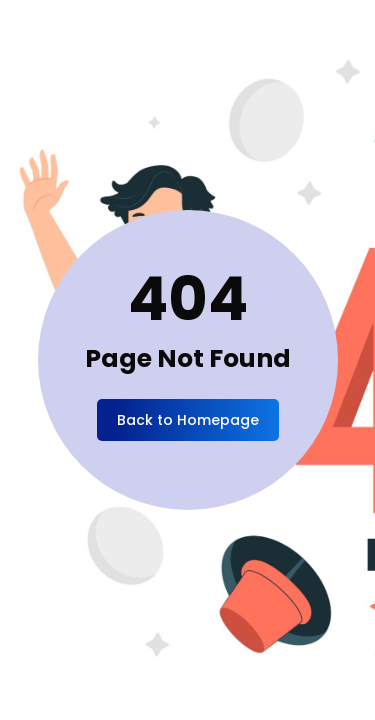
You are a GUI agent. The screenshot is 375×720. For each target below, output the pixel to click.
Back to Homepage (188, 420)
